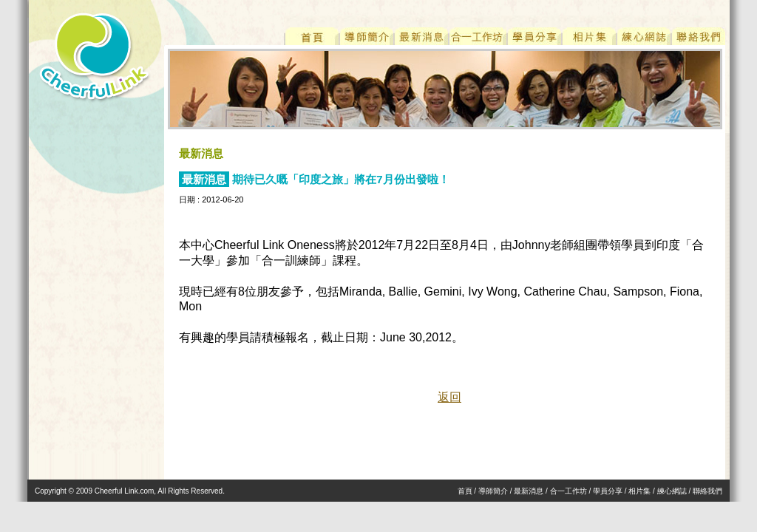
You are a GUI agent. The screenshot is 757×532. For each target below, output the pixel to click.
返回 (449, 397)
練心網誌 (672, 491)
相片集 (639, 491)
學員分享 (608, 491)
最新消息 (529, 491)
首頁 (465, 491)
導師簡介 (493, 491)
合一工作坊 (568, 491)
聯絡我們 (707, 491)
